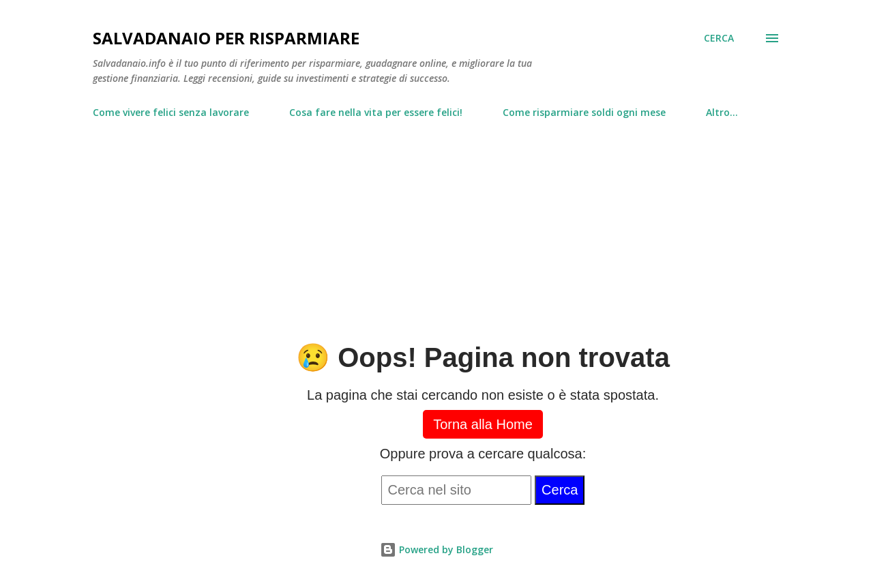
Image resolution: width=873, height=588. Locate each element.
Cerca (560, 490)
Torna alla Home (483, 424)
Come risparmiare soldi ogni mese (584, 112)
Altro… (722, 112)
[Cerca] (719, 38)
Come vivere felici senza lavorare (171, 112)
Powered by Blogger (436, 549)
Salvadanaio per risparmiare (226, 38)
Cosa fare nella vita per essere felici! (376, 112)
